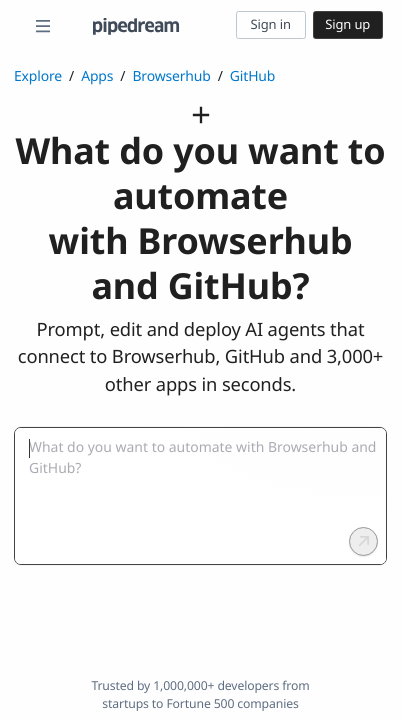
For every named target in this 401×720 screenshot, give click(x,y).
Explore (38, 76)
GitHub (252, 76)
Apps (97, 76)
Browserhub (171, 76)
